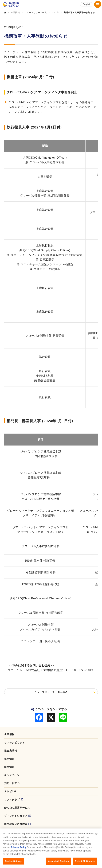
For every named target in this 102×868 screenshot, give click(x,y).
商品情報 (9, 767)
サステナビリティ (14, 742)
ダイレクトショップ (16, 816)
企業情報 (9, 734)
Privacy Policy (19, 851)
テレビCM (10, 791)
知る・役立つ (12, 783)
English (87, 4)
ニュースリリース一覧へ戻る (51, 692)
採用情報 (9, 759)
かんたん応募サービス (17, 808)
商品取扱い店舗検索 (16, 824)
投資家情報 (11, 751)
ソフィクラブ (12, 800)
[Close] (96, 838)
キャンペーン (12, 775)
